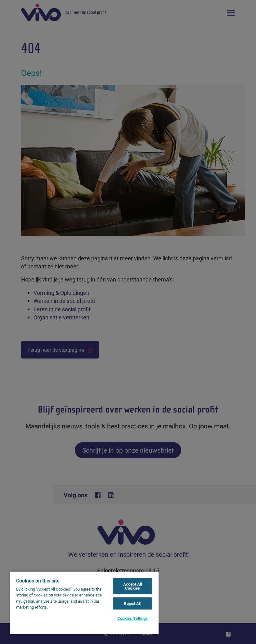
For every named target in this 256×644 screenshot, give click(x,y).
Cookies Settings (133, 618)
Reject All (132, 603)
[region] (84, 603)
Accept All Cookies (132, 586)
